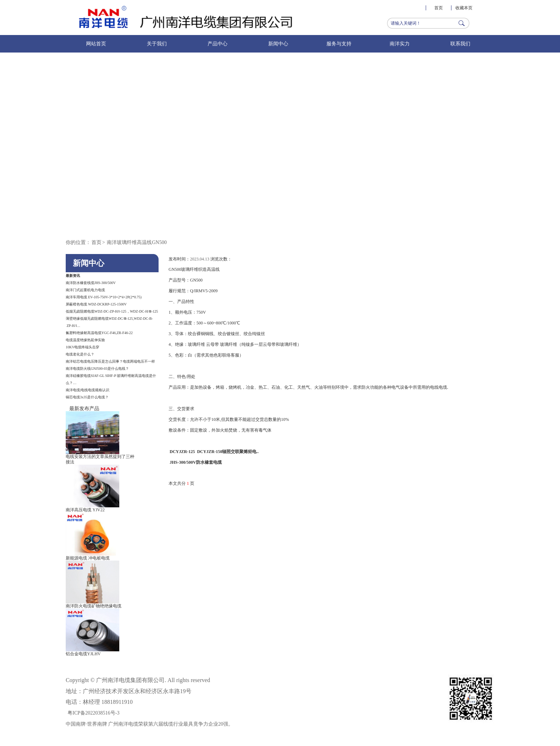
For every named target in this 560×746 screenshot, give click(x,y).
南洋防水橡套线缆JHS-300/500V (91, 283)
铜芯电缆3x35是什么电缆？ (87, 397)
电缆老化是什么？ (80, 354)
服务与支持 (339, 44)
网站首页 (96, 44)
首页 (439, 8)
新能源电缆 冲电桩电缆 (88, 558)
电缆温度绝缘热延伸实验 (85, 340)
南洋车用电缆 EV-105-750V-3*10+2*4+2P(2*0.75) (104, 297)
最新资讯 (73, 276)
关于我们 (157, 44)
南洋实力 (400, 44)
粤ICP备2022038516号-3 (93, 713)
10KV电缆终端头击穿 (82, 347)
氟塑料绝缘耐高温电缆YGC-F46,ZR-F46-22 (99, 333)
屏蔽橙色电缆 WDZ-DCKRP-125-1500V (96, 304)
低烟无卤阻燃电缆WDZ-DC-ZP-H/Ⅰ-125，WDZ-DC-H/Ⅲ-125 (112, 311)
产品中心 (217, 44)
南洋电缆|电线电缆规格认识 (87, 390)
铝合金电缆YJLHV (83, 654)
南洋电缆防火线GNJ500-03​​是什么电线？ (97, 369)
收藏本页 (464, 8)
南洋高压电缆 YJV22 (85, 510)
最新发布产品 (84, 409)
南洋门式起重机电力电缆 (85, 290)
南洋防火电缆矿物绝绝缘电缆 (94, 606)
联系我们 (460, 44)
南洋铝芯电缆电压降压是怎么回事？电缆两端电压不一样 (110, 361)
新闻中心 (278, 44)
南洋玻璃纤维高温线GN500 (137, 242)
